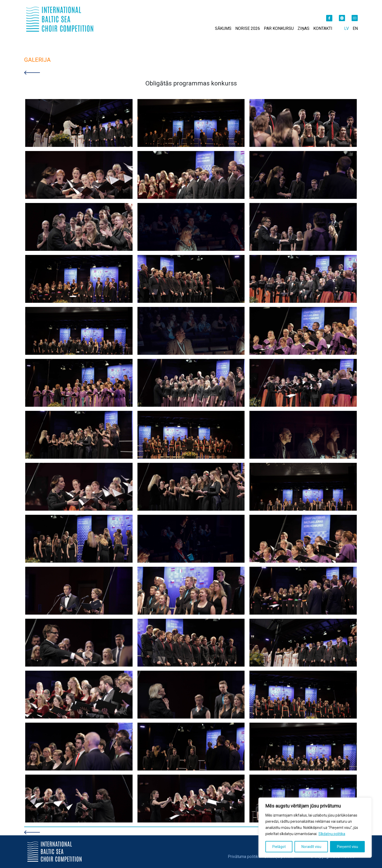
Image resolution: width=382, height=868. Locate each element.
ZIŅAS (303, 28)
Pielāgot (279, 847)
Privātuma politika (244, 857)
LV (346, 28)
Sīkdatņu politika (332, 834)
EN (355, 28)
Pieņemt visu (348, 847)
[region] (315, 828)
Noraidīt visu (311, 847)
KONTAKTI (323, 28)
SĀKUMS (223, 28)
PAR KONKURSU (279, 28)
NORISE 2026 (248, 28)
